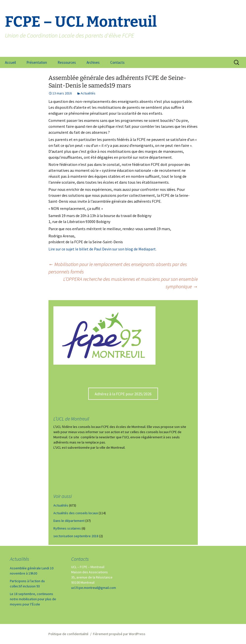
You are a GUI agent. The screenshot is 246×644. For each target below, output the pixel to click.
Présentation (37, 62)
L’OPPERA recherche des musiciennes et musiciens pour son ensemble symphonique (131, 283)
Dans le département (69, 521)
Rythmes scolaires (67, 528)
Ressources (67, 62)
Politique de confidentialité (68, 634)
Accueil (10, 62)
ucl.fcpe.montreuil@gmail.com (94, 588)
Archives (93, 62)
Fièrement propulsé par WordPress (119, 634)
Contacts (117, 62)
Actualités (88, 93)
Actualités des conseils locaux (76, 513)
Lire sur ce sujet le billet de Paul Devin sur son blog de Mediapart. (102, 249)
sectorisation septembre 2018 (76, 536)
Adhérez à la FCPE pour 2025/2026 (123, 394)
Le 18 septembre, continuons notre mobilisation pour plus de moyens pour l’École (33, 599)
